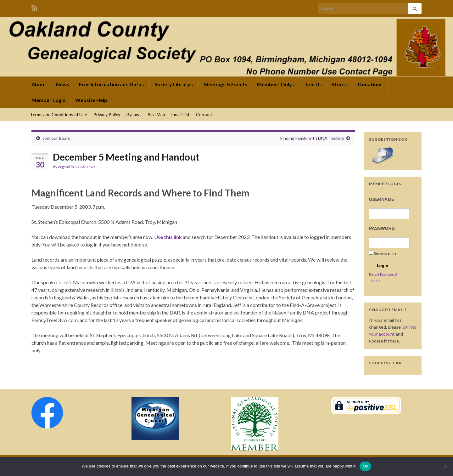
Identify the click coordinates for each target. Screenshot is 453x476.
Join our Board (56, 138)
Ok (365, 466)
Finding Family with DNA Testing (312, 138)
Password (382, 228)
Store (340, 84)
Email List (181, 114)
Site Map (157, 114)
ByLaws (134, 114)
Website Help (91, 100)
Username (382, 199)
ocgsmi (64, 167)
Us (168, 237)
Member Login (48, 100)
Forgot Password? (383, 274)
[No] (445, 466)
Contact (204, 114)
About (39, 84)
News (63, 84)
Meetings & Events (225, 84)
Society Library (174, 84)
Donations (370, 84)
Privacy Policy (107, 114)
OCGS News (85, 167)
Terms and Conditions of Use (59, 114)
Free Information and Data (112, 84)
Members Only (276, 84)
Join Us (313, 84)
